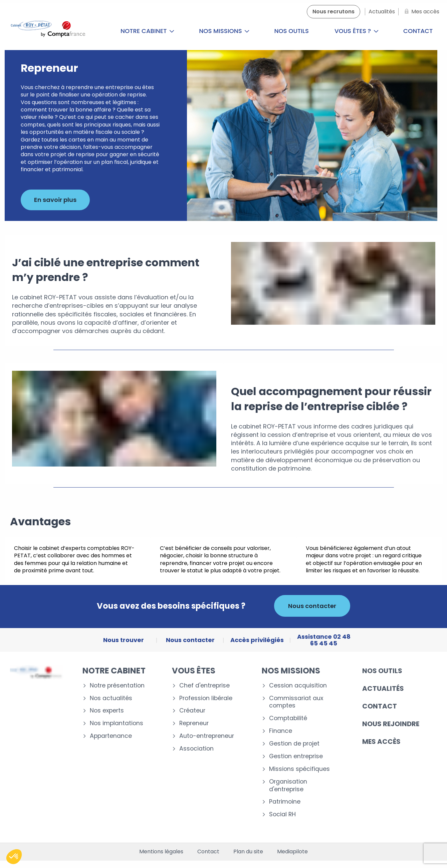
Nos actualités (111, 698)
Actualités (383, 688)
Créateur (192, 711)
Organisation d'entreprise (288, 786)
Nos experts (107, 711)
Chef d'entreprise (204, 686)
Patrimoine (285, 802)
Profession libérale (206, 698)
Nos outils (291, 31)
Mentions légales (161, 852)
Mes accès (381, 742)
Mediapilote (292, 852)
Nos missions (224, 31)
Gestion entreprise (296, 756)
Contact (380, 706)
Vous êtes (194, 671)
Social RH (282, 814)
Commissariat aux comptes (296, 702)
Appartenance (111, 736)
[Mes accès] (421, 12)
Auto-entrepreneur (207, 736)
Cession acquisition (298, 686)
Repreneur (194, 723)
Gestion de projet (294, 744)
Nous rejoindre (391, 724)
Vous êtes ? (357, 31)
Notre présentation (117, 686)
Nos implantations (117, 723)
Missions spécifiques (299, 769)
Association (196, 749)
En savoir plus (55, 200)
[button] (14, 857)
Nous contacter (312, 606)
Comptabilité (288, 718)
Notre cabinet (147, 31)
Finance (281, 731)
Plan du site (248, 852)
